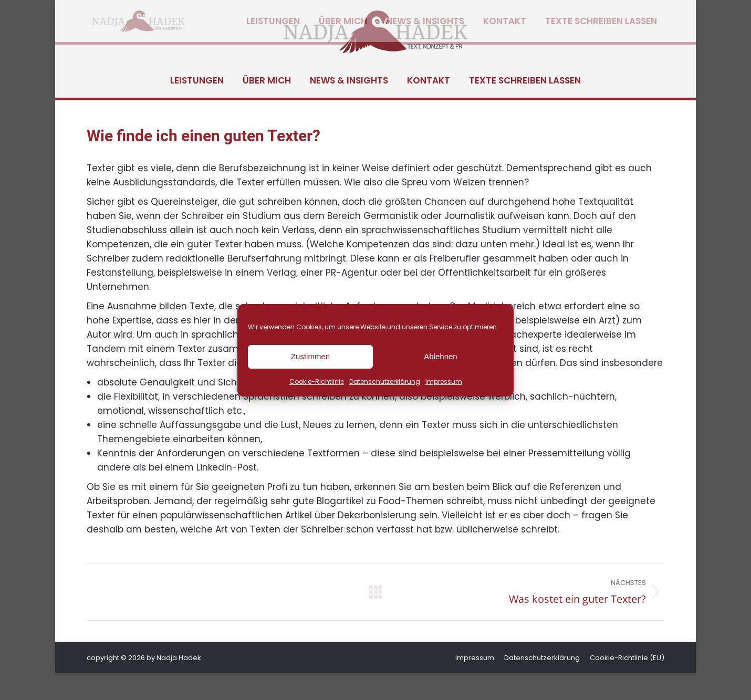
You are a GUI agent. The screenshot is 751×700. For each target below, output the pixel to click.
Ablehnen (440, 356)
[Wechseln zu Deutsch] (602, 13)
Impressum (444, 382)
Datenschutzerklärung (385, 382)
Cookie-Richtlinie (317, 382)
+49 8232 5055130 (105, 13)
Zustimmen (310, 356)
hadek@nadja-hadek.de (191, 13)
